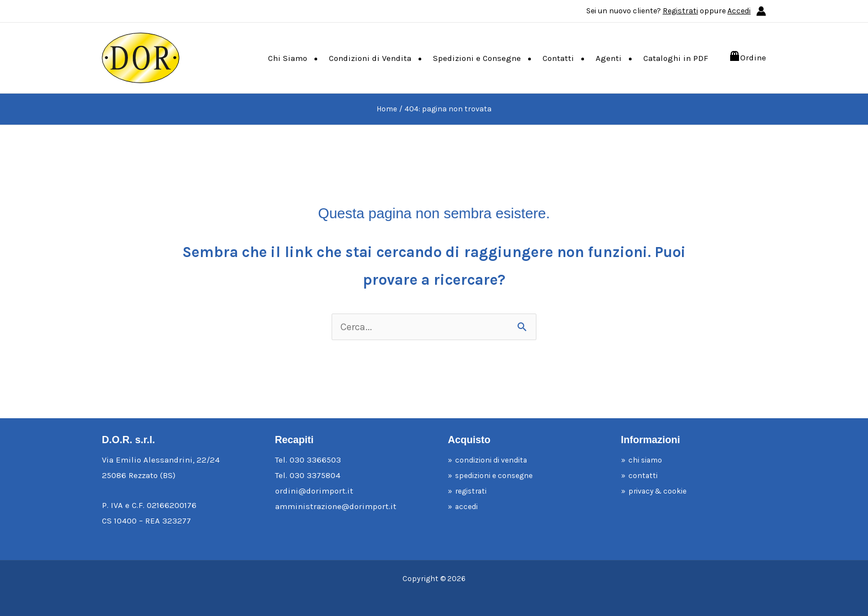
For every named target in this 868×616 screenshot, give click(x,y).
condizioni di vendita (497, 460)
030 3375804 (315, 475)
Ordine (753, 58)
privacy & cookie (662, 491)
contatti (644, 475)
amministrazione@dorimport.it (336, 506)
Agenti (609, 58)
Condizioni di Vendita (370, 58)
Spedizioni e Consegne (477, 58)
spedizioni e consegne (499, 475)
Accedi (739, 11)
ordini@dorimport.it (314, 491)
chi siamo (648, 460)
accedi (468, 506)
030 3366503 (315, 460)
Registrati (680, 11)
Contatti (558, 58)
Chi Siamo (288, 58)
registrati (474, 491)
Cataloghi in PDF (676, 58)
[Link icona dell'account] (761, 11)
